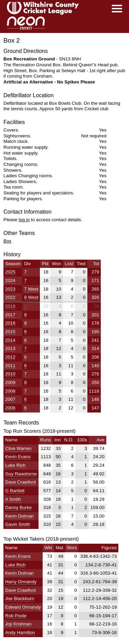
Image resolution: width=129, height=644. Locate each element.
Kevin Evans (18, 457)
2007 (10, 399)
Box (7, 241)
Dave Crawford (20, 482)
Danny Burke (18, 507)
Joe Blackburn (20, 598)
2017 (10, 315)
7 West (31, 289)
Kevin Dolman (19, 516)
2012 (10, 357)
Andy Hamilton (20, 632)
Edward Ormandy (23, 607)
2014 (10, 340)
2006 (10, 408)
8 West (31, 297)
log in (24, 220)
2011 (10, 366)
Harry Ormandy (21, 582)
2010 (10, 374)
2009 (10, 382)
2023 (10, 289)
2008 (10, 391)
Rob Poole (16, 616)
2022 (10, 297)
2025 (10, 272)
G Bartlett (15, 491)
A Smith (13, 499)
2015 (10, 332)
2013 (10, 348)
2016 (10, 323)
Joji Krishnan (18, 624)
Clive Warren (18, 448)
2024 (10, 280)
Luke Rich (15, 465)
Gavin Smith (18, 524)
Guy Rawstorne (21, 474)
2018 (10, 306)
